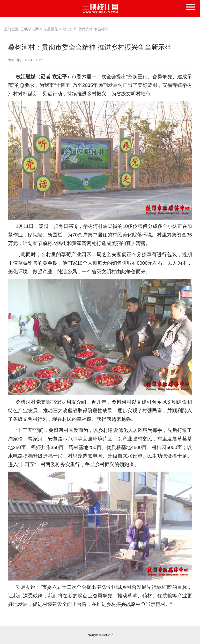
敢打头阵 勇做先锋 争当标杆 (86, 29)
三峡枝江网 (30, 29)
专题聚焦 (51, 29)
